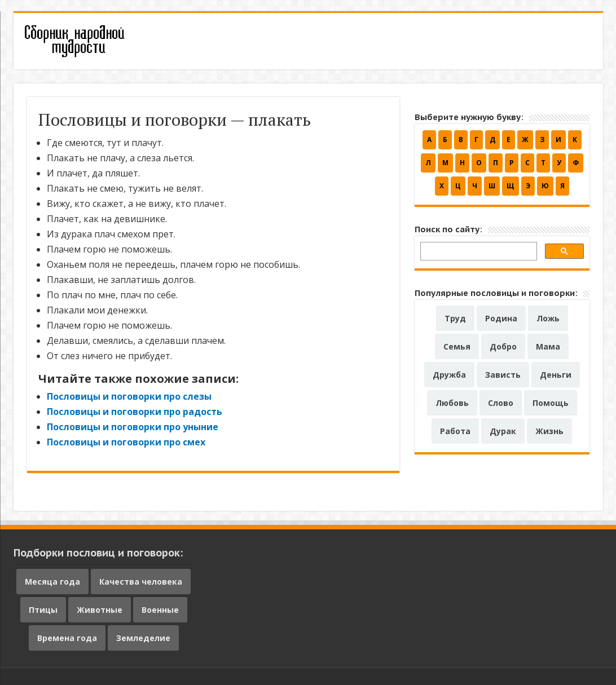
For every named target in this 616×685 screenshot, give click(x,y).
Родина (501, 318)
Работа (455, 431)
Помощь (551, 403)
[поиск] (478, 253)
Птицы (43, 610)
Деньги (556, 375)
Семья (457, 346)
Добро (503, 346)
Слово (501, 403)
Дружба (449, 375)
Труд (455, 318)
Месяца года (52, 582)
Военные (160, 610)
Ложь (548, 318)
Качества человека (141, 582)
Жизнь (549, 431)
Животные (100, 610)
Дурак (503, 431)
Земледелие (143, 638)
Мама (548, 346)
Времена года (67, 638)
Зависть (503, 375)
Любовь (452, 403)
